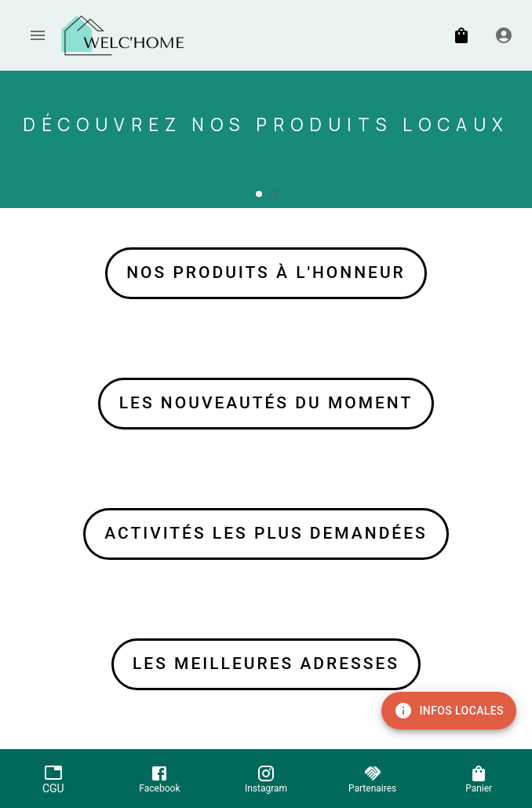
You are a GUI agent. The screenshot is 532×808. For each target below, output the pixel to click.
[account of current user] (38, 35)
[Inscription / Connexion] (504, 36)
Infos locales (449, 711)
